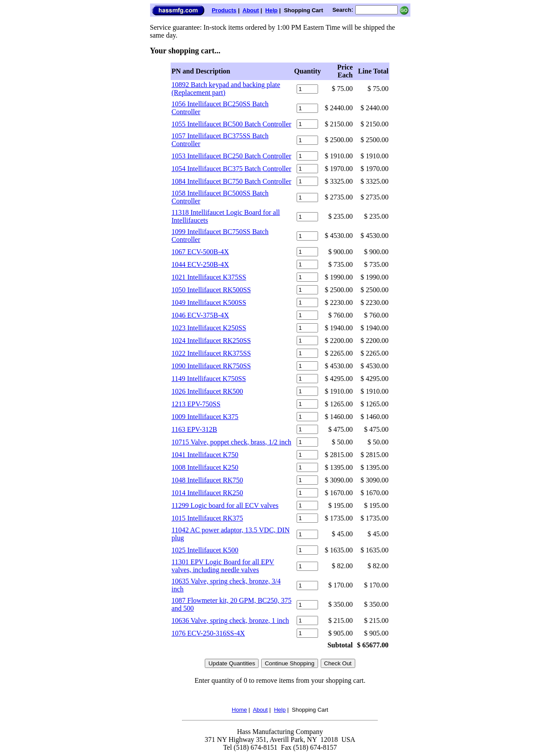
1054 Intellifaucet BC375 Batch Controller (231, 169)
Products (224, 10)
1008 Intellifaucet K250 (205, 467)
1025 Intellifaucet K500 (205, 550)
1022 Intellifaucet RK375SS (211, 353)
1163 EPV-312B (194, 429)
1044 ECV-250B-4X (200, 264)
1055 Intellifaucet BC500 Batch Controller (231, 124)
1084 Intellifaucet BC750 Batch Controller (231, 181)
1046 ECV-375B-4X (200, 315)
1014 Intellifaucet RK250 (207, 493)
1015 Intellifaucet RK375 (207, 518)
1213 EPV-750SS (196, 404)
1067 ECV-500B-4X (200, 252)
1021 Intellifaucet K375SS (209, 277)
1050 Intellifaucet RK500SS (211, 290)
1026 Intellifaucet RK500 (207, 391)
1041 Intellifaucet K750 (205, 455)
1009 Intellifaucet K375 (205, 417)
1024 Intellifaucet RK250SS (211, 341)
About (251, 10)
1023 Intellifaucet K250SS (209, 328)
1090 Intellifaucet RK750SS (211, 366)
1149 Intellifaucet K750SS (209, 379)
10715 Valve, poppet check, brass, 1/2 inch (231, 442)
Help (271, 10)
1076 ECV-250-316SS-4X (208, 633)
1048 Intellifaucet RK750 (207, 480)
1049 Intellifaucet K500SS (209, 302)
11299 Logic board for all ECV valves (225, 505)
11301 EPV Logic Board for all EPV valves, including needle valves (223, 566)
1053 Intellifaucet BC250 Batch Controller (231, 156)
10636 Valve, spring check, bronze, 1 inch (230, 620)
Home (240, 710)
